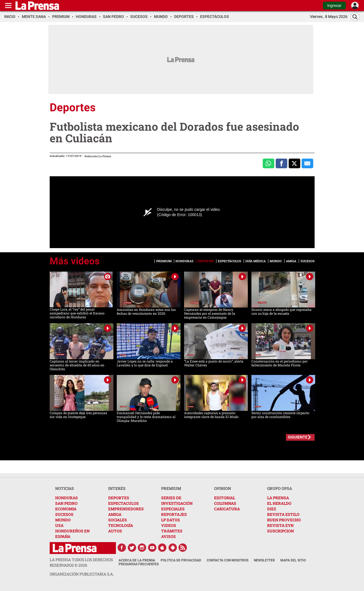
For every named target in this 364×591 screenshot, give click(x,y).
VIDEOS (169, 525)
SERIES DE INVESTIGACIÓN (177, 501)
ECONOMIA (66, 509)
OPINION (223, 488)
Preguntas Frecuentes (139, 564)
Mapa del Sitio (293, 560)
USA (59, 525)
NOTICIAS (65, 488)
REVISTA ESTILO (283, 514)
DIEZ (272, 509)
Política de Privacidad (181, 560)
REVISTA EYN (280, 525)
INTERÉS (117, 488)
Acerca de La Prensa (137, 560)
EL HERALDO (279, 503)
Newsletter (264, 560)
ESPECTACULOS (123, 503)
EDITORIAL (225, 498)
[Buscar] (355, 17)
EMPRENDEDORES (126, 509)
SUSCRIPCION (281, 531)
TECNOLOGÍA (121, 525)
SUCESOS (64, 514)
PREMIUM (171, 488)
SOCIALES (118, 520)
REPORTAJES (174, 514)
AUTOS (115, 531)
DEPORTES (119, 498)
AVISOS (168, 536)
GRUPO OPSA (280, 488)
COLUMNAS (225, 503)
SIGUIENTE (298, 437)
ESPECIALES (173, 509)
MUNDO (63, 520)
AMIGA (115, 514)
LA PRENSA (278, 498)
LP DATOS (171, 520)
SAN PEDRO (66, 503)
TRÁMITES (172, 531)
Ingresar (334, 6)
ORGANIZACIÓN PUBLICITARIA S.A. (82, 574)
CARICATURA (227, 509)
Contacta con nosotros (228, 560)
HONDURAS (67, 498)
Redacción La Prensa (98, 156)
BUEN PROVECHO (284, 520)
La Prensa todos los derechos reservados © (81, 562)
